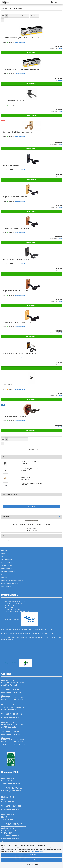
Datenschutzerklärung (38, 851)
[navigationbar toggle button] (61, 2)
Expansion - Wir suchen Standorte (10, 583)
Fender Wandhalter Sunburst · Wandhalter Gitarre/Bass (20, 353)
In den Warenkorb (32, 52)
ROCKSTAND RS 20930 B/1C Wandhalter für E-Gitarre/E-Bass (22, 38)
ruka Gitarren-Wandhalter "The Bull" (14, 101)
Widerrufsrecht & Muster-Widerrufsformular (12, 581)
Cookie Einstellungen (7, 586)
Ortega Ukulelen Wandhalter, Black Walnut (16, 228)
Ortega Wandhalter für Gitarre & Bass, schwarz (17, 259)
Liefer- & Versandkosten (7, 563)
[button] (3, 16)
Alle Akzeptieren (31, 855)
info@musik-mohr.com (13, 693)
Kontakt (3, 554)
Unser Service (5, 557)
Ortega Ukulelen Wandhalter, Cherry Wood (16, 197)
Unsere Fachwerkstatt (7, 560)
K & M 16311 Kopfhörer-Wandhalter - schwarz (17, 385)
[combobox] (14, 16)
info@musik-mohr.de (13, 717)
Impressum (4, 578)
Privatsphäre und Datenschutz (9, 572)
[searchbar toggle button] (52, 2)
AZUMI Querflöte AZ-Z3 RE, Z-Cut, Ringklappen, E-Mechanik (31, 524)
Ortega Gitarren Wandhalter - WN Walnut (15, 291)
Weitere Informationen (32, 864)
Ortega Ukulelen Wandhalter (11, 165)
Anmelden (32, 506)
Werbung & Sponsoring (7, 569)
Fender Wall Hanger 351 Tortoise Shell (14, 416)
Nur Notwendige (31, 860)
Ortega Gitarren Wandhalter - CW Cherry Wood (17, 322)
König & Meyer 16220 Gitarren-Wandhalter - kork (18, 132)
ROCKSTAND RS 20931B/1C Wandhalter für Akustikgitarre (21, 69)
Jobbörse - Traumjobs (7, 566)
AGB (2, 575)
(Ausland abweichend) (20, 42)
